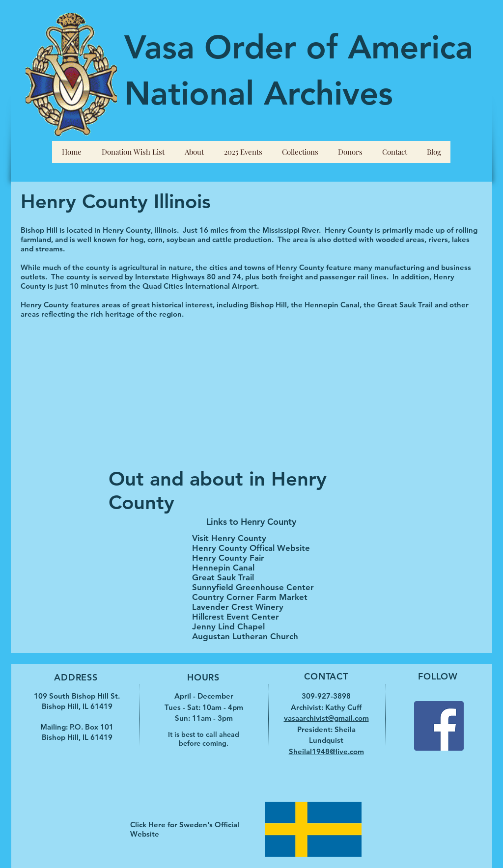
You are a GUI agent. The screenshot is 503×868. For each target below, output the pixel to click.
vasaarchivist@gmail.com (326, 718)
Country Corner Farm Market (250, 597)
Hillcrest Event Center (236, 617)
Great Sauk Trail (223, 577)
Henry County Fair (228, 558)
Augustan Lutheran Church (245, 636)
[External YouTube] (130, 398)
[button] (194, 152)
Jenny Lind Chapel (228, 626)
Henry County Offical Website (251, 548)
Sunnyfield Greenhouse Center (253, 587)
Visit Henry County (229, 538)
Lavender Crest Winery (238, 607)
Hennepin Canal (223, 568)
